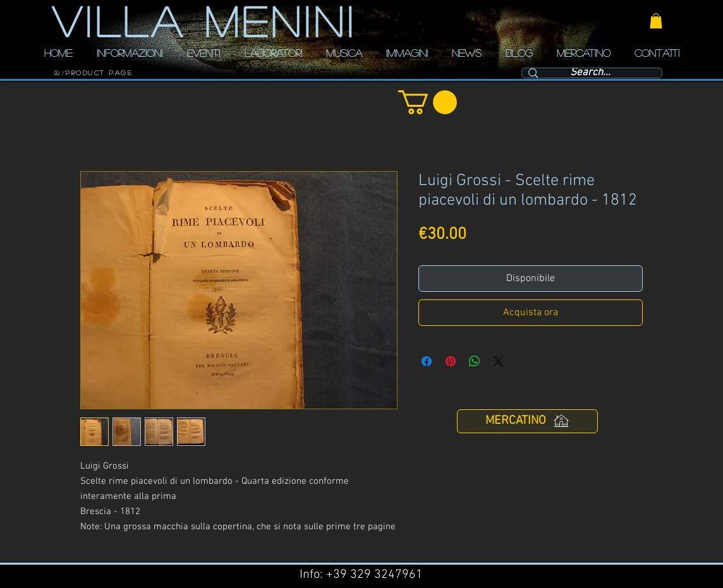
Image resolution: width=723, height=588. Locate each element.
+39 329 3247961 (374, 575)
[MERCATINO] (527, 421)
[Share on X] (499, 361)
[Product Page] (99, 73)
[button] (656, 21)
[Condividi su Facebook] (427, 361)
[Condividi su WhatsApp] (475, 361)
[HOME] (57, 73)
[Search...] (590, 73)
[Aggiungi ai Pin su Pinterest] (451, 361)
